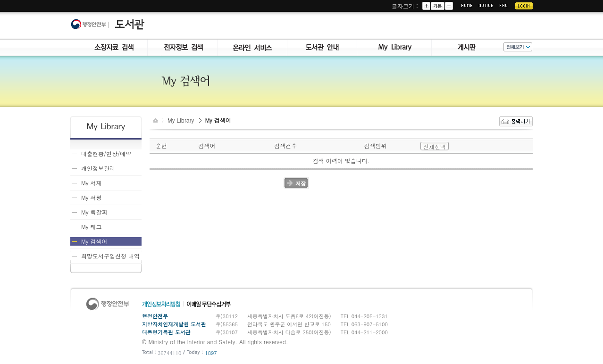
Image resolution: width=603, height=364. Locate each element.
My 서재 (91, 183)
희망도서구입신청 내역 (110, 256)
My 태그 (91, 227)
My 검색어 (94, 241)
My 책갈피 (94, 212)
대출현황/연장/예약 (106, 153)
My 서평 (91, 197)
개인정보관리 (98, 168)
